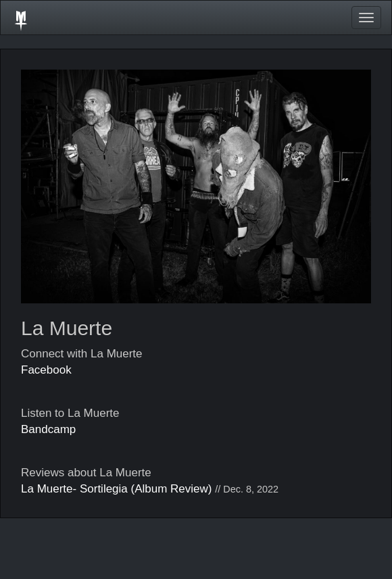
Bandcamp (48, 429)
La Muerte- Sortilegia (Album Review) (117, 489)
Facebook (46, 370)
